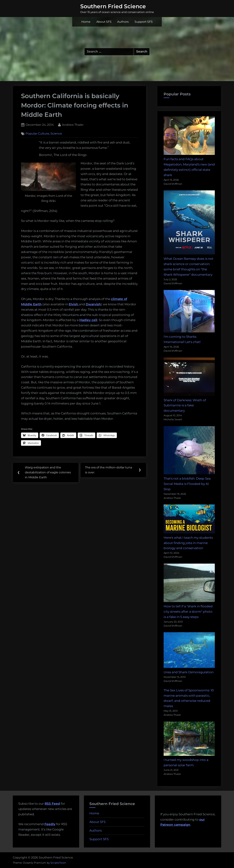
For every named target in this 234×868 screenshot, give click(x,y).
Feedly (50, 824)
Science (56, 134)
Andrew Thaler (73, 124)
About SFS (104, 22)
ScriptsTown (58, 863)
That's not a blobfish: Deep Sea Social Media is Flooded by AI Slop (187, 484)
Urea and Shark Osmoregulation (189, 672)
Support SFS (144, 22)
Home (86, 22)
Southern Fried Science (113, 6)
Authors (123, 22)
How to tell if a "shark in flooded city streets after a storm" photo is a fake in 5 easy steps (188, 612)
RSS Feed (52, 804)
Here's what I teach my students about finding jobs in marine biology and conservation (188, 543)
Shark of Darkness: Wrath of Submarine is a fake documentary (185, 405)
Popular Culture (37, 134)
